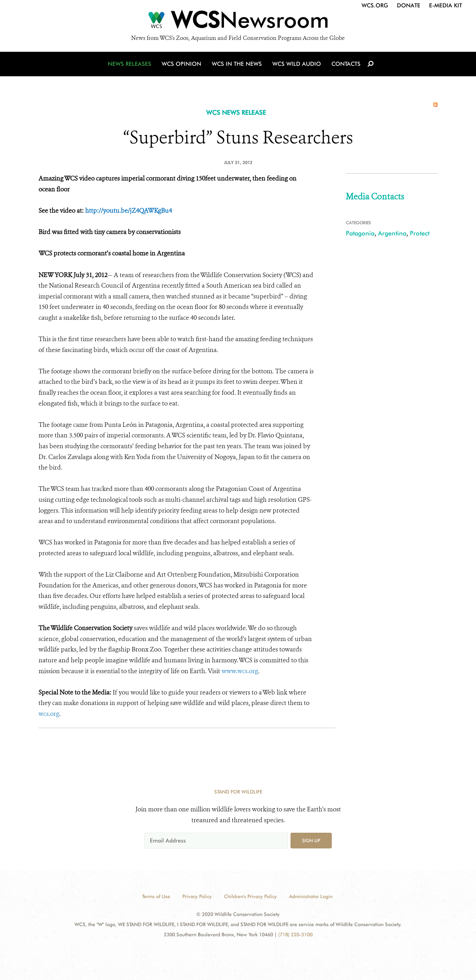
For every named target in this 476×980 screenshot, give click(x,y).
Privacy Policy (197, 896)
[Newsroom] (238, 22)
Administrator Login (311, 896)
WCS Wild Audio (297, 64)
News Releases (129, 64)
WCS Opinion (181, 64)
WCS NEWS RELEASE (236, 112)
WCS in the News (237, 64)
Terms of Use (156, 896)
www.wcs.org (240, 671)
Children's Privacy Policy (250, 896)
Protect (420, 233)
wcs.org (49, 714)
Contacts (346, 64)
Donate (409, 5)
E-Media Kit (446, 5)
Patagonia (360, 233)
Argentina (392, 233)
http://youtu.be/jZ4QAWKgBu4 (128, 211)
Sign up (311, 840)
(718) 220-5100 (295, 935)
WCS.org (375, 5)
